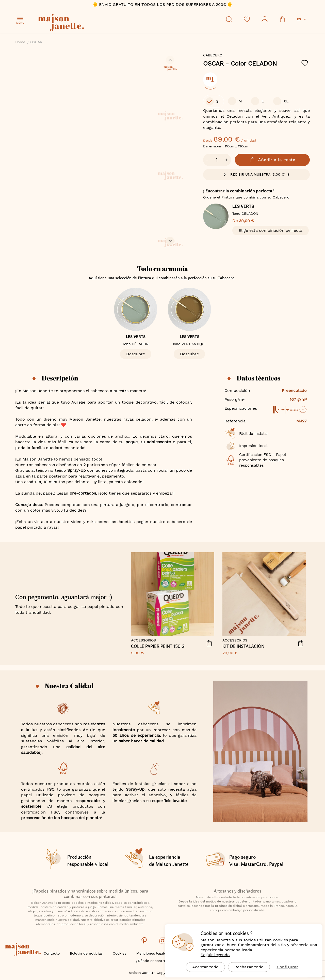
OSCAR (240, 64)
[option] (210, 80)
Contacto (52, 953)
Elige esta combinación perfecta (271, 230)
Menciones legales (152, 953)
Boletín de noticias (86, 953)
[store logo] (84, 23)
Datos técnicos (258, 378)
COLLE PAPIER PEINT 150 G (158, 646)
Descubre (136, 354)
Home (20, 42)
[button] (302, 19)
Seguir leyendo (215, 955)
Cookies (119, 953)
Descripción (60, 378)
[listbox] (256, 82)
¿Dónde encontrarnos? (156, 961)
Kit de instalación (243, 646)
